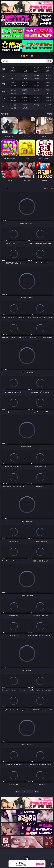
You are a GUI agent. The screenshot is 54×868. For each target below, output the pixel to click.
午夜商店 (25, 105)
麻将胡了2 (13, 71)
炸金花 (25, 71)
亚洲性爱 (13, 83)
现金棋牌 (37, 71)
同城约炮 (13, 105)
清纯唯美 (25, 93)
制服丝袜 (13, 86)
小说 (4, 99)
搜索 (49, 61)
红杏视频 (13, 108)
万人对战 (37, 68)
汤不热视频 (48, 105)
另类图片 (48, 93)
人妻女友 (37, 97)
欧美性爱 (48, 83)
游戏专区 (48, 68)
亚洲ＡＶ (13, 75)
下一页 (30, 791)
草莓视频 (37, 105)
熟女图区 (37, 93)
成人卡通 (37, 83)
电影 (4, 84)
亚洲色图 (25, 90)
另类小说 (25, 101)
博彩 (4, 69)
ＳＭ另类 (48, 78)
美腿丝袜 (13, 93)
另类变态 (48, 86)
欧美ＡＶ (37, 75)
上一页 (24, 791)
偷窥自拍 (13, 90)
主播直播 (37, 78)
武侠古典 (48, 97)
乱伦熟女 (37, 86)
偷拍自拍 (25, 83)
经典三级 (25, 86)
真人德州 (25, 68)
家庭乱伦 (25, 97)
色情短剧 (25, 108)
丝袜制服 (25, 78)
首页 (17, 791)
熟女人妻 (13, 78)
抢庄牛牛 (48, 71)
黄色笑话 (37, 101)
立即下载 (40, 864)
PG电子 (13, 68)
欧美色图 (37, 90)
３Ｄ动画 (48, 75)
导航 (4, 106)
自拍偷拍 (25, 75)
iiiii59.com (27, 56)
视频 (4, 77)
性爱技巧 (48, 101)
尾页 (37, 791)
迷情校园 (13, 101)
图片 (4, 91)
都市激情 (13, 97)
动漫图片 (48, 90)
